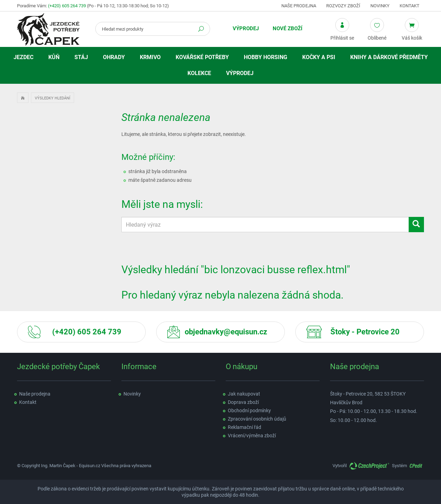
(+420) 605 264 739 (67, 6)
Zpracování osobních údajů (257, 419)
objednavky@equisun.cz (226, 332)
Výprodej (246, 29)
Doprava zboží (243, 402)
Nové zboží (287, 29)
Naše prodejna (299, 6)
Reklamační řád (244, 427)
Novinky (380, 6)
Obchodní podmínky (249, 410)
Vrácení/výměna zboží (252, 436)
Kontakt (410, 6)
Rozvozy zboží (343, 6)
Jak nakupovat (244, 394)
